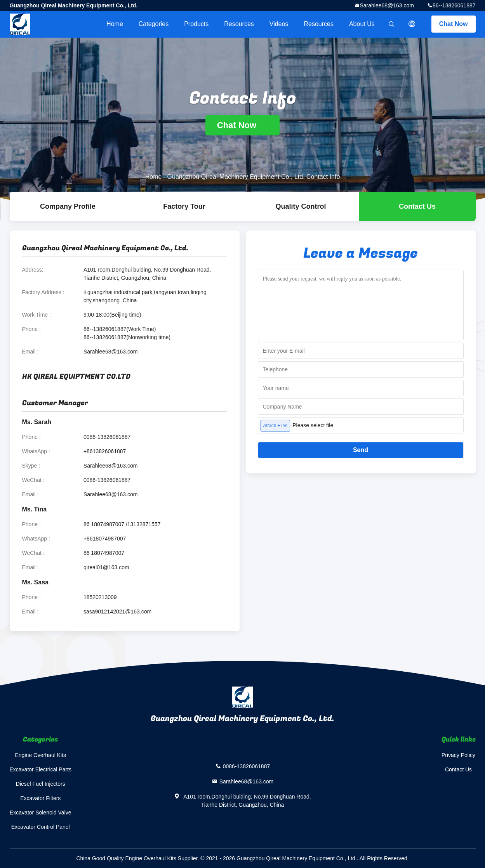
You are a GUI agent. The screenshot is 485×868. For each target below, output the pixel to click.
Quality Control (301, 206)
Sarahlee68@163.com (387, 5)
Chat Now (454, 24)
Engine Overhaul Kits (40, 755)
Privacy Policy (458, 755)
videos (279, 24)
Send (361, 450)
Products (196, 24)
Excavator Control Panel (41, 827)
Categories (154, 24)
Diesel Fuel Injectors (41, 784)
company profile (68, 206)
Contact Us (417, 206)
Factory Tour (184, 206)
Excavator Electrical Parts (41, 769)
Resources (239, 24)
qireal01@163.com (106, 567)
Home (115, 24)
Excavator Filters (40, 798)
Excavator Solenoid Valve (41, 813)
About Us (362, 24)
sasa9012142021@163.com (117, 612)
